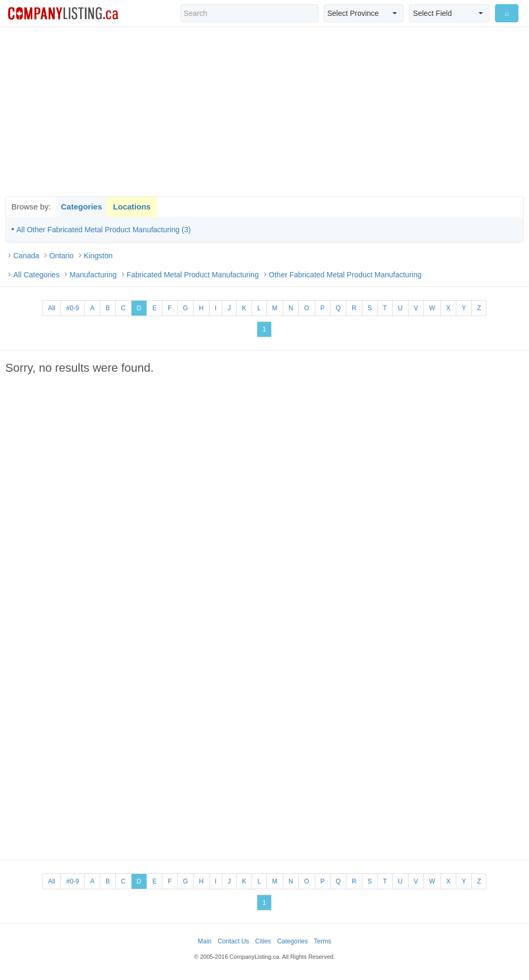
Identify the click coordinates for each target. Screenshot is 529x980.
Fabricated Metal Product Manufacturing (193, 275)
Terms (323, 941)
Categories (82, 207)
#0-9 (73, 308)
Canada (26, 256)
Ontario (62, 256)
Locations (132, 207)
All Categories (36, 275)
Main (205, 941)
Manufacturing (93, 275)
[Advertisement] (265, 111)
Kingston (98, 256)
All (52, 308)
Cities (263, 941)
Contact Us (233, 941)
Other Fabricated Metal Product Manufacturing (345, 275)
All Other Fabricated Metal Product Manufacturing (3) (103, 230)
